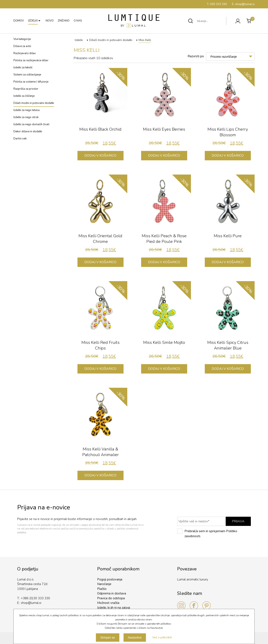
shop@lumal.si (31, 603)
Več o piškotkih (162, 637)
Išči (191, 21)
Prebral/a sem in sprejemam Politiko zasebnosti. (207, 534)
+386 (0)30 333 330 (35, 598)
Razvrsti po (196, 56)
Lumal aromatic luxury (193, 579)
